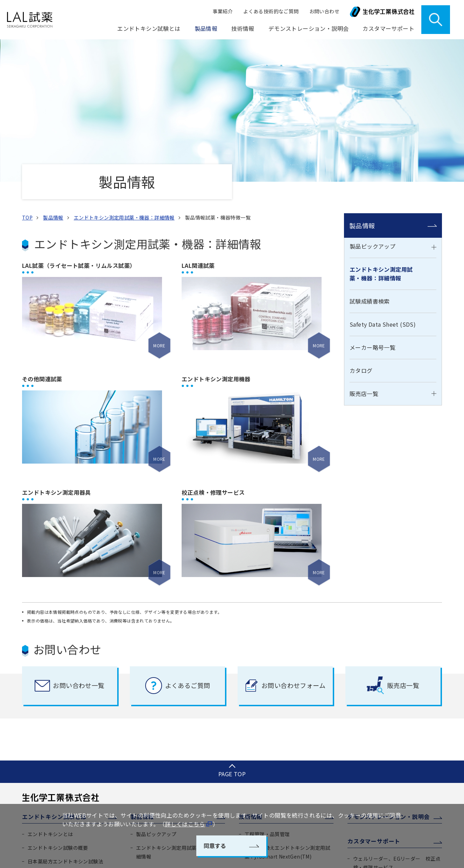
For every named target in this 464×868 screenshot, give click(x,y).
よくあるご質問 (371, 775)
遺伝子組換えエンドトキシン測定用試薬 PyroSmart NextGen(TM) (287, 719)
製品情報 (362, 92)
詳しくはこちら (185, 824)
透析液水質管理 (262, 800)
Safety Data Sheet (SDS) (383, 191)
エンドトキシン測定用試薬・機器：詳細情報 (381, 140)
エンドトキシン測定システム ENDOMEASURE (277, 741)
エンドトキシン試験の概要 (58, 714)
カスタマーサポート (374, 708)
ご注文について (371, 761)
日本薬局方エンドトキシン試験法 (65, 728)
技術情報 (251, 683)
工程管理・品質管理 (267, 701)
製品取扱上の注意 (373, 747)
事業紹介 (223, 11)
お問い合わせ (324, 11)
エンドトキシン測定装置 (272, 759)
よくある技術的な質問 (270, 786)
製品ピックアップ (372, 113)
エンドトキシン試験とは (54, 683)
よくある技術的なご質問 (271, 11)
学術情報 (255, 772)
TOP (27, 84)
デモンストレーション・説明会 (309, 28)
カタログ (361, 237)
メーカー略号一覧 (372, 214)
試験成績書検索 (370, 168)
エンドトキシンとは (50, 701)
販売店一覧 (364, 260)
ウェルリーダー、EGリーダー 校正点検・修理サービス (397, 730)
